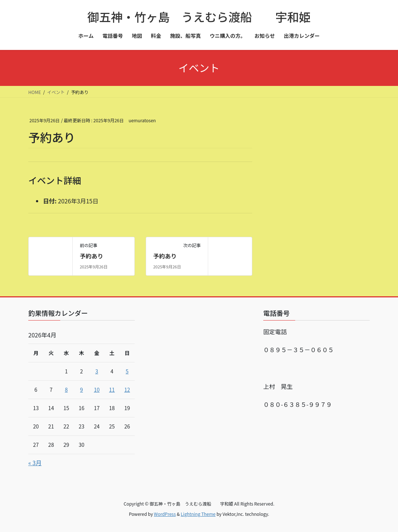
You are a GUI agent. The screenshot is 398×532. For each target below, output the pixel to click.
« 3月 (35, 463)
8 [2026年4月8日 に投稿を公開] (66, 390)
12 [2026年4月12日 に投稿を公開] (127, 390)
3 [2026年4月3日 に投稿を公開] (97, 371)
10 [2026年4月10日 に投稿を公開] (97, 390)
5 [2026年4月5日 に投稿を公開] (127, 371)
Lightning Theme (198, 514)
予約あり (91, 256)
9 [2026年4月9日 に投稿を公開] (82, 390)
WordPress (165, 514)
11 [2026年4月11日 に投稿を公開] (112, 390)
